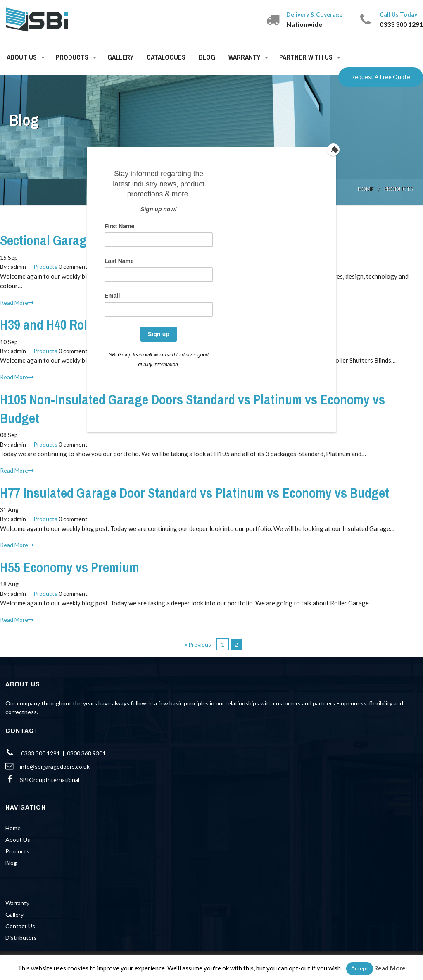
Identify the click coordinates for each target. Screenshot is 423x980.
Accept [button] (360, 968)
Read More (390, 968)
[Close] (334, 149)
